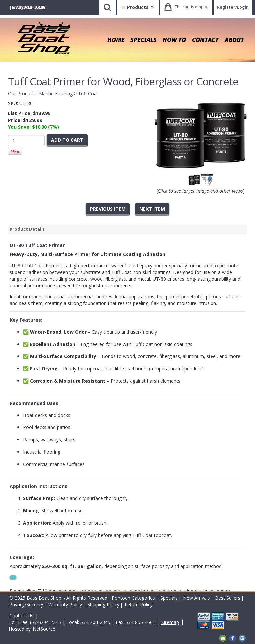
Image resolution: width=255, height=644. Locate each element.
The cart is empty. (191, 7)
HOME (116, 40)
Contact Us (21, 616)
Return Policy (139, 604)
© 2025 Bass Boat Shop (35, 598)
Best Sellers (228, 598)
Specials (169, 598)
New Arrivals (196, 598)
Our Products (22, 93)
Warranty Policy (65, 604)
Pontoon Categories (133, 598)
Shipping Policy (103, 604)
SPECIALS (144, 40)
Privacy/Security (26, 604)
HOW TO (174, 40)
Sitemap (170, 622)
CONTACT (205, 40)
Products (138, 7)
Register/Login (233, 7)
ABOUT (234, 40)
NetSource (44, 629)
